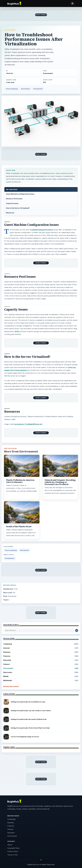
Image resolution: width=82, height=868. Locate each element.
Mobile (41, 676)
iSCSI (17, 331)
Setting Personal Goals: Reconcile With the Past (29, 719)
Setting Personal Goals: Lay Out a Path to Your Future (31, 711)
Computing (41, 644)
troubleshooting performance (42, 230)
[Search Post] (77, 630)
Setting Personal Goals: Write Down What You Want (30, 728)
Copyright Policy (13, 848)
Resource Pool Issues (14, 199)
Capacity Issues (12, 203)
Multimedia (41, 680)
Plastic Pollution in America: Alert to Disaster (20, 481)
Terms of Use (12, 855)
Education (41, 660)
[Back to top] (41, 860)
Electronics (41, 672)
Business (41, 652)
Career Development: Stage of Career (25, 737)
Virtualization (38, 89)
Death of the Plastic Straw (19, 527)
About (10, 845)
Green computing (12, 89)
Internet (41, 648)
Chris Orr (10, 73)
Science (41, 664)
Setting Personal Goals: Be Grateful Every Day (28, 702)
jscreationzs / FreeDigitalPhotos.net (28, 424)
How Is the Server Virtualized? (18, 208)
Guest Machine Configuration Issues (20, 194)
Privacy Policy (13, 851)
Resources (10, 213)
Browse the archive (11, 686)
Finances (41, 656)
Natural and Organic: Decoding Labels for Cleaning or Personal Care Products (60, 482)
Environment (10, 30)
